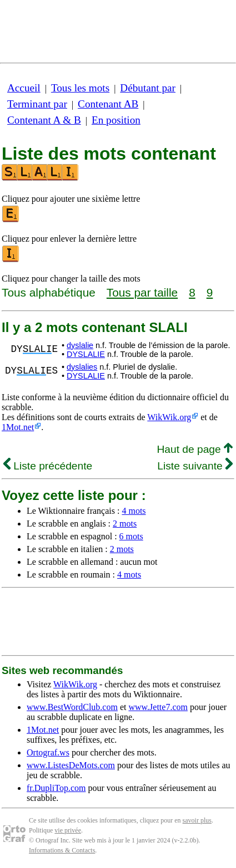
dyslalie (80, 345)
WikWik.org (169, 417)
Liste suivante (195, 466)
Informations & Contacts (62, 850)
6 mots (131, 536)
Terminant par (37, 104)
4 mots (134, 511)
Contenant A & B (44, 120)
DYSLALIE (86, 354)
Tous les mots (80, 88)
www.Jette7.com (158, 707)
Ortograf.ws (48, 752)
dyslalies (82, 367)
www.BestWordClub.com (72, 707)
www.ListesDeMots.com (71, 765)
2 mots (125, 524)
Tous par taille (142, 292)
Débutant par (148, 88)
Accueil (24, 88)
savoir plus (197, 820)
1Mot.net (18, 427)
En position (116, 120)
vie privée (68, 830)
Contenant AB (108, 104)
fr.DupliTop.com (56, 788)
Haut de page (195, 449)
